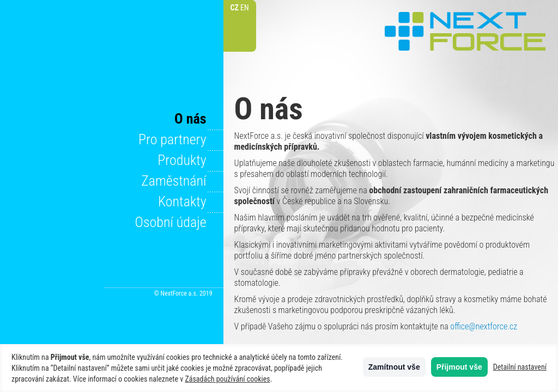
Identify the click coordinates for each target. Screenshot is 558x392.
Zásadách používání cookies (227, 379)
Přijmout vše (459, 367)
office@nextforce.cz (484, 326)
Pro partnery (172, 139)
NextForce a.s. (465, 31)
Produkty (182, 160)
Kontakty (182, 201)
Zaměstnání (174, 181)
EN (245, 8)
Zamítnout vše (394, 367)
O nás (190, 119)
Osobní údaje (171, 222)
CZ (234, 8)
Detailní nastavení (520, 367)
